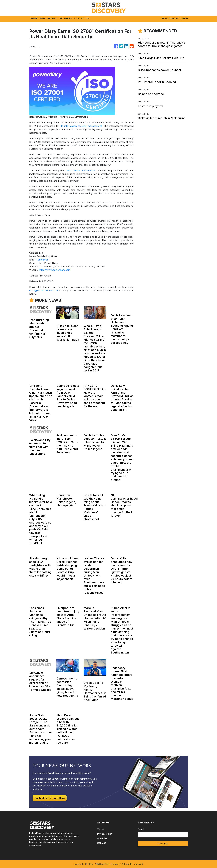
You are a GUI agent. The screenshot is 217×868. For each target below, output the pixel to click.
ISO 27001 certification (81, 171)
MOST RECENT (48, 18)
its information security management (81, 126)
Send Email (42, 260)
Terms (101, 829)
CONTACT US (82, 18)
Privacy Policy (105, 834)
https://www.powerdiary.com (55, 270)
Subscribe (163, 844)
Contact (101, 843)
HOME (34, 18)
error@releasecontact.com (44, 290)
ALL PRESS (66, 18)
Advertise (102, 838)
